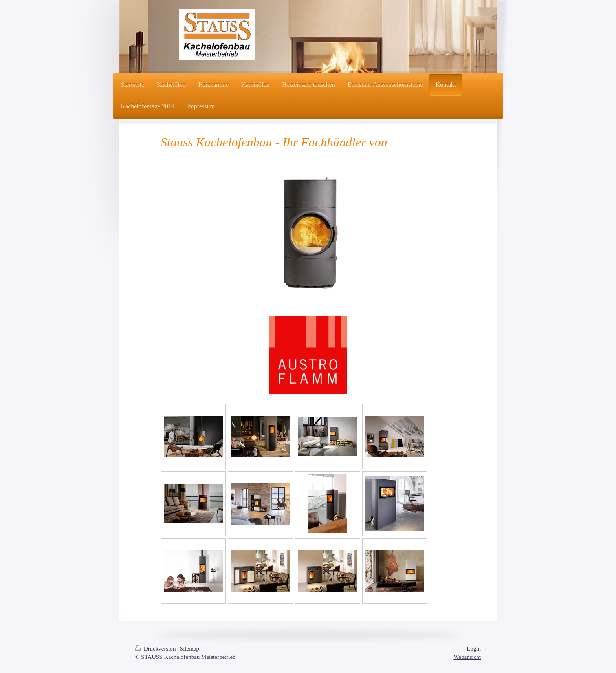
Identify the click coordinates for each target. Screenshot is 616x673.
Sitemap (190, 649)
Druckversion (156, 649)
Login (474, 649)
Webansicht (467, 657)
